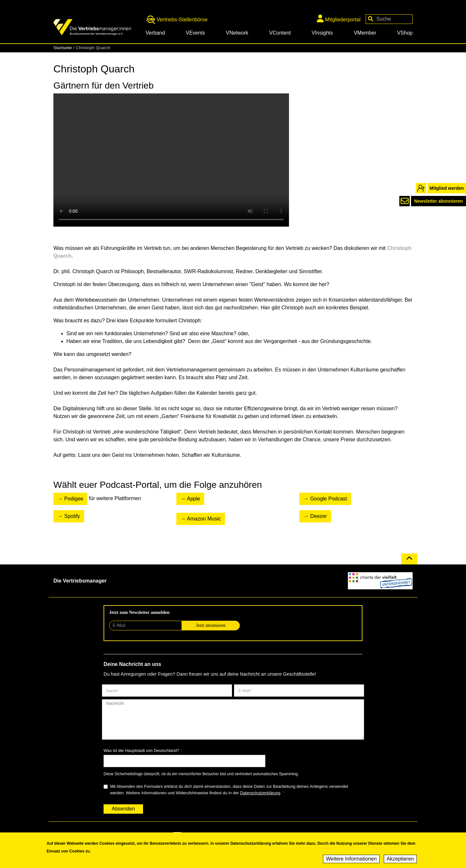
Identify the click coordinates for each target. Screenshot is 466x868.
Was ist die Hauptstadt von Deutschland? (141, 750)
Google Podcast (328, 499)
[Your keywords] (389, 19)
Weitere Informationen (351, 859)
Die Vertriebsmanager (80, 581)
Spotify (72, 516)
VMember (365, 33)
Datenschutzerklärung (260, 793)
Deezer (318, 516)
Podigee (74, 499)
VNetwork (237, 33)
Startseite (63, 48)
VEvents (195, 33)
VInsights (322, 33)
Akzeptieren (400, 859)
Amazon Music (204, 519)
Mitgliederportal (339, 18)
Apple (194, 499)
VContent (280, 33)
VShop (405, 33)
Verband (155, 33)
